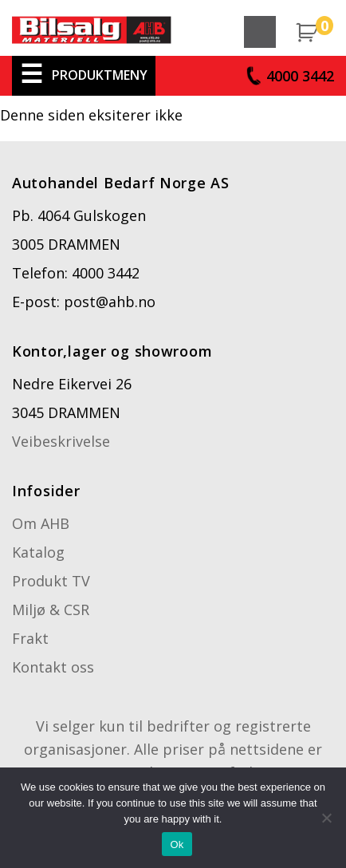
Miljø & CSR (51, 610)
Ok (177, 844)
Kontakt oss (53, 667)
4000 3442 (300, 76)
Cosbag (92, 36)
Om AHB (41, 523)
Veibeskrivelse (61, 441)
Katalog (38, 552)
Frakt (30, 638)
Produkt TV (51, 581)
